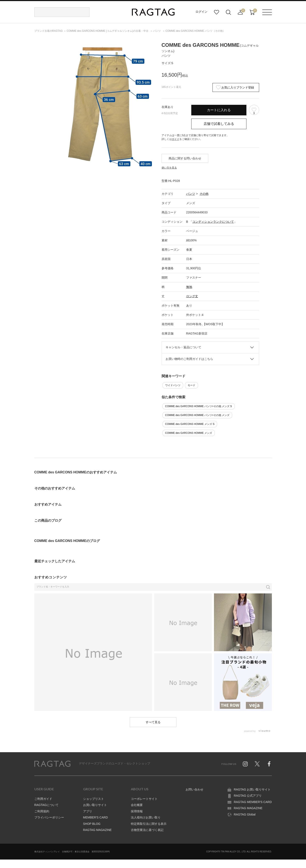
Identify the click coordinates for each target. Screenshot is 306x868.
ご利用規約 (42, 811)
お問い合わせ (194, 789)
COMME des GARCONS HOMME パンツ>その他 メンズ (197, 415)
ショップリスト (94, 799)
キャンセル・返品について (183, 347)
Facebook (269, 764)
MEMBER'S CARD (96, 817)
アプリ (88, 811)
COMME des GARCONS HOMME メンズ (189, 433)
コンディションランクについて (213, 222)
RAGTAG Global (245, 814)
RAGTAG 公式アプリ (248, 796)
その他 (204, 194)
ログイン (201, 12)
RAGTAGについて (46, 805)
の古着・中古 (108, 31)
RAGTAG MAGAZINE (97, 830)
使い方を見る (169, 168)
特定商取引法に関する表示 (149, 824)
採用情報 (137, 811)
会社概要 (137, 805)
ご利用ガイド (43, 799)
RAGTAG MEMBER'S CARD (253, 802)
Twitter (257, 764)
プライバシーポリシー (49, 817)
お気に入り (217, 12)
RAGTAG (52, 764)
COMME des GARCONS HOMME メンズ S (190, 424)
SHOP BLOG (92, 824)
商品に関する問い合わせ (185, 158)
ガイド (176, 139)
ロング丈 (192, 296)
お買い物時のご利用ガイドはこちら (189, 359)
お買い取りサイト (95, 805)
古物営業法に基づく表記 (147, 830)
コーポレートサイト (144, 799)
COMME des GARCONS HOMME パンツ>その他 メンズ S (199, 406)
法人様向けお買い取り (146, 817)
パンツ (191, 194)
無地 (189, 287)
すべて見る (153, 722)
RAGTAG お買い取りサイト (252, 789)
